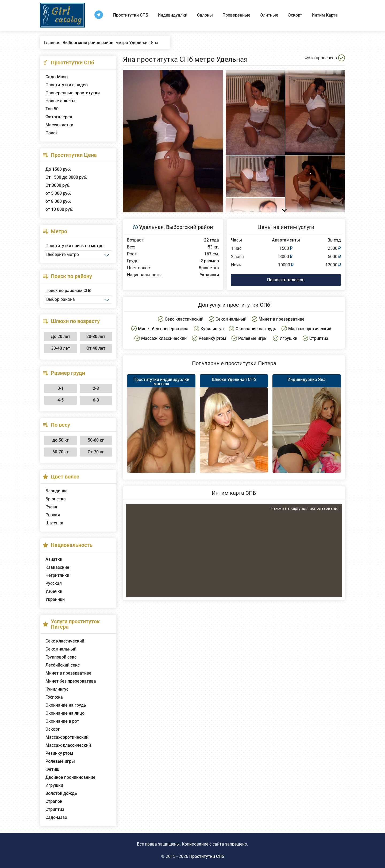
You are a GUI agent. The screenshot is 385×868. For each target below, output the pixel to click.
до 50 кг (61, 440)
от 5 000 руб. (58, 193)
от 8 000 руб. (58, 201)
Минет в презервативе (68, 673)
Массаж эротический (67, 737)
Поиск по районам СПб (68, 291)
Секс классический (65, 641)
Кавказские (57, 567)
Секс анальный (61, 649)
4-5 (61, 400)
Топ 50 (52, 109)
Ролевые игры (60, 761)
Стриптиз (55, 809)
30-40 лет (61, 348)
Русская (54, 583)
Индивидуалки (173, 15)
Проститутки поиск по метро (74, 246)
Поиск (52, 133)
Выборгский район (190, 227)
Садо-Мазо (57, 77)
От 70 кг (96, 452)
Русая (51, 507)
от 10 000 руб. (59, 209)
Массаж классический (68, 745)
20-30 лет (96, 336)
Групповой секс (61, 657)
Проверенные (236, 15)
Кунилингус (57, 689)
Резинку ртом (59, 753)
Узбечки (54, 591)
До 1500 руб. (58, 169)
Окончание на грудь (66, 705)
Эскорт (295, 15)
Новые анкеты (60, 101)
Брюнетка (56, 499)
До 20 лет (61, 336)
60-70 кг (61, 452)
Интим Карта (325, 15)
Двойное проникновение (70, 777)
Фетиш (52, 769)
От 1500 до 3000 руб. (66, 177)
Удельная (151, 227)
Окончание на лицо (65, 713)
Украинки (55, 599)
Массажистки (59, 125)
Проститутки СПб (207, 856)
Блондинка (57, 491)
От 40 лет (96, 348)
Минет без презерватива (71, 681)
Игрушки (54, 785)
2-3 (96, 388)
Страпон (54, 801)
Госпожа (54, 697)
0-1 (61, 388)
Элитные (269, 15)
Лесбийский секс (63, 665)
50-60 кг (96, 440)
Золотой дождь (61, 793)
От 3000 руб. (58, 185)
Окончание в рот (62, 721)
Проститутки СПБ (131, 15)
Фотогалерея (59, 117)
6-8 (96, 400)
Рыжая (53, 515)
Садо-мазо (56, 817)
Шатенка (54, 523)
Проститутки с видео (67, 85)
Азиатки (54, 559)
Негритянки (57, 575)
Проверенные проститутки (73, 93)
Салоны (205, 15)
